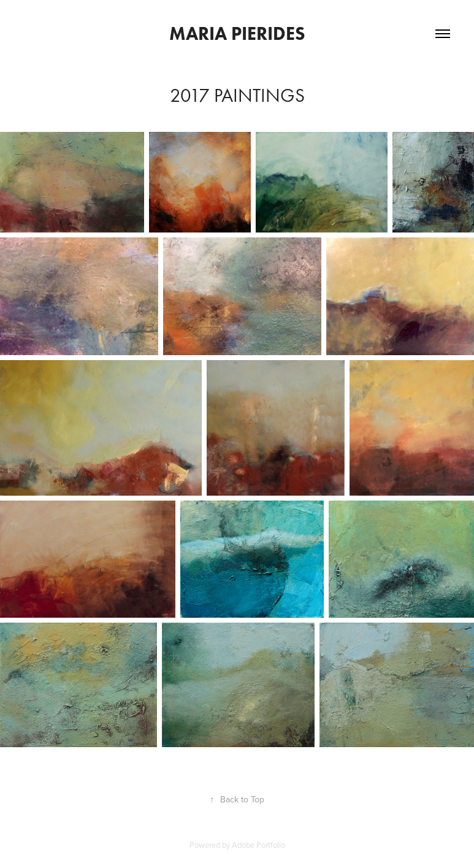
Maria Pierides (237, 33)
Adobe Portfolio (258, 845)
